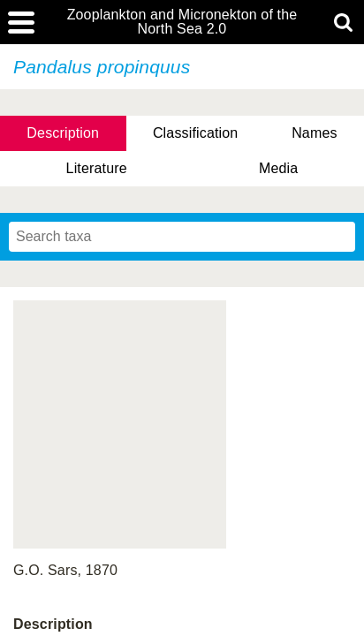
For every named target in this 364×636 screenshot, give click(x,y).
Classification (196, 133)
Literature (97, 168)
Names (314, 133)
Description (63, 133)
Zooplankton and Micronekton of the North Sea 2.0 (182, 22)
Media (278, 168)
